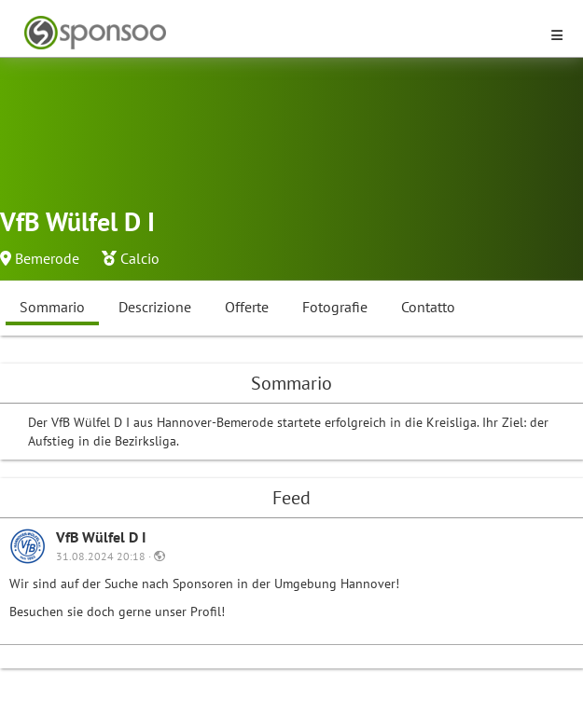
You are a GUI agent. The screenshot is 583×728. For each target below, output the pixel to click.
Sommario (52, 307)
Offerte (247, 307)
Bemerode (47, 258)
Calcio (140, 258)
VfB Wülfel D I (101, 537)
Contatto (428, 307)
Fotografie (335, 307)
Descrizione (155, 307)
